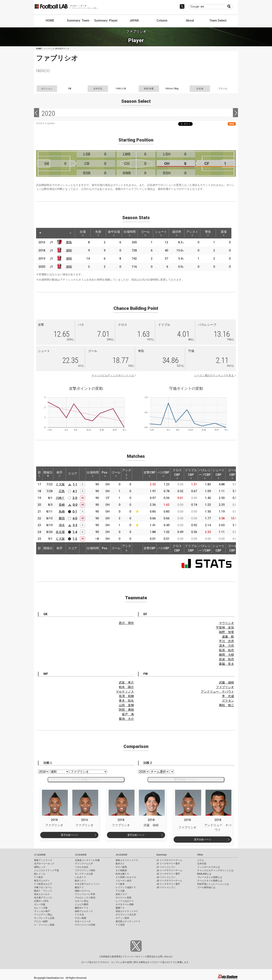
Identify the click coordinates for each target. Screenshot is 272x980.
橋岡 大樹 (226, 655)
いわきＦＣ (80, 877)
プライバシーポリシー (134, 957)
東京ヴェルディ (42, 881)
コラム (201, 860)
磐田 (62, 518)
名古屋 (60, 532)
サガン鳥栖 (80, 918)
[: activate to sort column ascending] (47, 233)
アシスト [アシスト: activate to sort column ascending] (192, 233)
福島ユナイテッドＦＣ (127, 860)
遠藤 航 (228, 637)
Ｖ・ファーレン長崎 (44, 925)
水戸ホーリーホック (44, 864)
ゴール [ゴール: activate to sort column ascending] (145, 233)
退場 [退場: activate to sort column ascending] (224, 233)
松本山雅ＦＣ (122, 874)
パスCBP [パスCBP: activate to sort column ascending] (163, 474)
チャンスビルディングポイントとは (113, 375)
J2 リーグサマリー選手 (168, 874)
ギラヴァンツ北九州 (126, 915)
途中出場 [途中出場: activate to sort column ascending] (114, 233)
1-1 (75, 484)
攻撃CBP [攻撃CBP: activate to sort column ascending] (150, 474)
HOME (50, 20)
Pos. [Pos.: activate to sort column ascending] (105, 474)
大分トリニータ (83, 921)
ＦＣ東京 (39, 877)
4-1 (75, 491)
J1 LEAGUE (40, 855)
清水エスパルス (42, 894)
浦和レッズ (40, 867)
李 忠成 (228, 696)
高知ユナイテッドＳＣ (127, 911)
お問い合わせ (164, 957)
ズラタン (228, 701)
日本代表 (202, 864)
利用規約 (105, 957)
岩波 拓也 (226, 659)
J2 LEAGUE (81, 855)
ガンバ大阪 (40, 904)
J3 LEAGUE (121, 855)
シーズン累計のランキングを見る (214, 375)
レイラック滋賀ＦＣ (126, 887)
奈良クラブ (121, 894)
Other (200, 855)
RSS (232, 124)
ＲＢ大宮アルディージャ (87, 884)
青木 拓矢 (126, 701)
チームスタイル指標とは (210, 881)
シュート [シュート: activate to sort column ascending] (161, 233)
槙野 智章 (226, 632)
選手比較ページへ (186, 779)
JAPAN (134, 20)
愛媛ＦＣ (120, 908)
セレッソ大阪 (41, 908)
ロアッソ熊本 (122, 918)
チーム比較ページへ (86, 779)
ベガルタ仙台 (82, 867)
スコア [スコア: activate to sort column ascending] (73, 474)
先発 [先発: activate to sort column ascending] (98, 233)
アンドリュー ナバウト (217, 692)
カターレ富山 (82, 901)
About (190, 20)
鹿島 (69, 242)
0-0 (75, 505)
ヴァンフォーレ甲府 (85, 894)
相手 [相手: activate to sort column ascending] (59, 474)
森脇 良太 (226, 664)
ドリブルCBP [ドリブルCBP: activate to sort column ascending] (191, 474)
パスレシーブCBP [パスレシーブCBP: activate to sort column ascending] (205, 474)
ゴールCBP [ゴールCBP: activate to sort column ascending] (232, 474)
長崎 (62, 505)
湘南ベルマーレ (83, 891)
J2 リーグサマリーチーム (169, 870)
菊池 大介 (126, 719)
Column (162, 20)
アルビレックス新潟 (85, 898)
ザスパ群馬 (121, 867)
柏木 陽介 (126, 687)
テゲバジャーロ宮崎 (85, 925)
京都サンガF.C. (41, 901)
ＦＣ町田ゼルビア (43, 884)
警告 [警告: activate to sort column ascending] (208, 233)
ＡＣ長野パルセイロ (126, 877)
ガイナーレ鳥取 (124, 898)
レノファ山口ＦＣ (125, 901)
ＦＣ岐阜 (120, 884)
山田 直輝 (126, 705)
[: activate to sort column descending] (40, 233)
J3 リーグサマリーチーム (169, 881)
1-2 (75, 539)
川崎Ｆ (60, 498)
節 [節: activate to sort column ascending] (39, 474)
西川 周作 (126, 623)
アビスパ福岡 (41, 921)
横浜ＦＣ (79, 887)
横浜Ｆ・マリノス (43, 891)
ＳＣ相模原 (121, 870)
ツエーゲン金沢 (124, 881)
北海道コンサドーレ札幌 (87, 860)
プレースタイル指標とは (210, 877)
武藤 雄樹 (226, 683)
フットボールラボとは (209, 867)
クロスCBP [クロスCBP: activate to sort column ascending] (177, 474)
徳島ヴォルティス (84, 911)
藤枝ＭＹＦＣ (82, 908)
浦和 (69, 250)
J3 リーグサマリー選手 (168, 884)
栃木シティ (80, 881)
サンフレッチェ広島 (44, 918)
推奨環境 (116, 957)
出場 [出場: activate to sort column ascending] (83, 233)
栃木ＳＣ (120, 864)
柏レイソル (40, 874)
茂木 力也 (226, 646)
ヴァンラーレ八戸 (84, 864)
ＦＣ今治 (79, 915)
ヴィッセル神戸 (42, 911)
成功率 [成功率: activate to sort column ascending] (177, 233)
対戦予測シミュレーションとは (213, 884)
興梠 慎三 (226, 705)
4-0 (75, 518)
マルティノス (125, 692)
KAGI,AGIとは (204, 874)
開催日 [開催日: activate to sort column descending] (48, 474)
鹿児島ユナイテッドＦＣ (128, 921)
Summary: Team (78, 20)
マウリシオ (226, 623)
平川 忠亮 (226, 641)
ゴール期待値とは (206, 887)
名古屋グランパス (43, 898)
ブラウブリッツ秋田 (85, 870)
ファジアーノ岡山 (43, 915)
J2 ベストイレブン (166, 877)
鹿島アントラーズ (43, 860)
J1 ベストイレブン (166, 867)
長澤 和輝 (126, 696)
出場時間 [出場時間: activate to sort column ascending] (130, 233)
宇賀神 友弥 (225, 628)
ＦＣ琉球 (120, 925)
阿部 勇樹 (126, 710)
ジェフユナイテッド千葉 (46, 870)
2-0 (75, 498)
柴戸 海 (128, 714)
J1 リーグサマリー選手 (168, 864)
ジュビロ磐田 (82, 904)
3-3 (75, 525)
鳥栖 (62, 512)
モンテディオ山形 (84, 874)
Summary (161, 855)
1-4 (75, 532)
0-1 (75, 512)
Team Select (218, 20)
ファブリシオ (225, 687)
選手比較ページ (69, 835)
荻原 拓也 (226, 650)
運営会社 (151, 957)
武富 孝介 (126, 683)
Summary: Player (106, 20)
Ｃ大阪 (60, 484)
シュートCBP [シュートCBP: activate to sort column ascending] (219, 474)
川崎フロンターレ (43, 887)
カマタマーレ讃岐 (125, 904)
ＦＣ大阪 (120, 891)
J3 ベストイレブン (166, 887)
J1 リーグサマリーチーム (169, 860)
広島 (62, 491)
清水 (62, 525)
